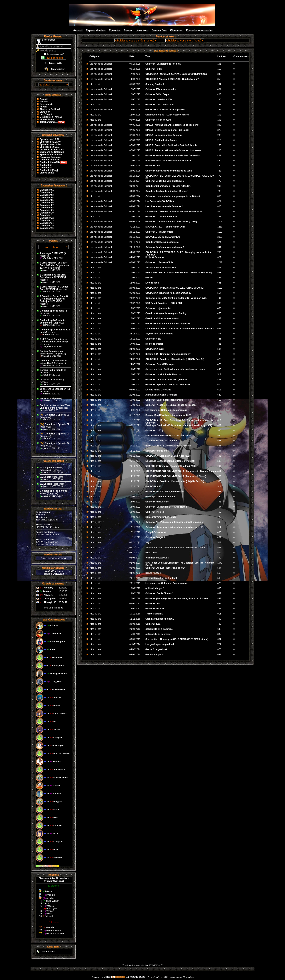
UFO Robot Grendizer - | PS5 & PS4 (164, 303)
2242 (220, 262)
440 (219, 161)
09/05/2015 (135, 639)
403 (219, 94)
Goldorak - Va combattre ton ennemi (164, 400)
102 (219, 115)
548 (219, 492)
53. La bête (45, 477)
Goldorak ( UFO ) (154, 430)
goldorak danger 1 (155, 588)
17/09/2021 (135, 497)
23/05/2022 (135, 369)
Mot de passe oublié (54, 63)
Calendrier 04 (47, 197)
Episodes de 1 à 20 (50, 139)
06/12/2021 (135, 425)
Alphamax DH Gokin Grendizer (161, 395)
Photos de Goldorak (50, 109)
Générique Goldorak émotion (160, 497)
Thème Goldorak (154, 614)
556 (219, 446)
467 (219, 507)
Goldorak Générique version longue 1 (165, 181)
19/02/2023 (135, 308)
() (54, 881)
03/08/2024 (135, 201)
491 (219, 298)
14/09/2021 (135, 502)
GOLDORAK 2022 (154, 349)
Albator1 (48, 595)
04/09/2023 (135, 252)
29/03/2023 (135, 288)
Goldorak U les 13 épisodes (160, 105)
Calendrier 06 (47, 203)
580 (219, 430)
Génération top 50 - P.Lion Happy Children (167, 115)
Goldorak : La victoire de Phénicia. (163, 64)
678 (219, 649)
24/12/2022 (135, 334)
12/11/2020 (135, 527)
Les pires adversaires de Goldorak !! (164, 206)
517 (219, 374)
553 (219, 273)
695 (219, 588)
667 (219, 329)
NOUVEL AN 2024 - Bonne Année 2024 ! (166, 227)
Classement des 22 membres (54, 878)
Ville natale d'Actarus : (157, 558)
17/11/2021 (135, 430)
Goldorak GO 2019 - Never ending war (165, 568)
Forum (128, 30)
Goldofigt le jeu (153, 339)
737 (219, 609)
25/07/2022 (135, 354)
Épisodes (115, 30)
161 (219, 64)
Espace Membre (96, 30)
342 (219, 105)
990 (219, 522)
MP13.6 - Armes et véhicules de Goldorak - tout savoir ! (174, 150)
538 (219, 461)
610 (219, 410)
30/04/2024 (135, 217)
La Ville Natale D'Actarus (158, 390)
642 (219, 629)
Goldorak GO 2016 (155, 609)
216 (219, 140)
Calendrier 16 (47, 228)
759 (219, 619)
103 (219, 120)
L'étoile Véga (152, 283)
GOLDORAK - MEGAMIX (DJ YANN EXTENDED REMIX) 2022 (176, 74)
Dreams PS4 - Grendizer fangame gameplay (168, 354)
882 (219, 217)
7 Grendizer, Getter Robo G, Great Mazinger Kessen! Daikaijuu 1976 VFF (54, 299)
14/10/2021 (135, 471)
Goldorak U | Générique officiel (161, 217)
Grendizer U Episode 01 (55, 415)
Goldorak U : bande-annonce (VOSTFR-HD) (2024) (171, 222)
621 (219, 201)
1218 (220, 227)
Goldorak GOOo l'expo (157, 94)
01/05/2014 (135, 644)
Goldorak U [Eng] (49, 170)
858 (219, 79)
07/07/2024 (135, 211)
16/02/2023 (135, 313)
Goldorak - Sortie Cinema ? (159, 593)
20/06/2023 (135, 268)
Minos (44, 365)
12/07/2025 (135, 89)
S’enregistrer (58, 69)
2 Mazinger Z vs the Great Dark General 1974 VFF (53, 276)
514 (219, 527)
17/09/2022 (135, 344)
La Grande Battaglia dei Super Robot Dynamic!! (170, 461)
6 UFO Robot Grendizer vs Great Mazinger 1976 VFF (53, 340)
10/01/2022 (135, 410)
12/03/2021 (135, 517)
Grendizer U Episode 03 (55, 434)
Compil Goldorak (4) (156, 532)
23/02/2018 (135, 593)
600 (219, 385)
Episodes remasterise (199, 30)
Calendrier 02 (47, 192)
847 (219, 598)
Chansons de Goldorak (52, 152)
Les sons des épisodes (52, 149)
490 (219, 558)
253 (219, 145)
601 (219, 466)
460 (219, 166)
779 (219, 176)
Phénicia (45, 401)
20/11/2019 (135, 578)
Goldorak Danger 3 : (156, 537)
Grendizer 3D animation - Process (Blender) (168, 186)
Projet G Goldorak (155, 257)
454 (219, 451)
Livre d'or (45, 112)
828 (219, 268)
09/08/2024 (135, 186)
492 (219, 354)
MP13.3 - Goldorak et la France (161, 140)
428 (219, 278)
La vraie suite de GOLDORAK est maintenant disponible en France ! (180, 329)
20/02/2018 (135, 598)
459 (219, 476)
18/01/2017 (135, 609)
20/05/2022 (135, 374)
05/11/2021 (135, 461)
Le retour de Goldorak (51, 380)
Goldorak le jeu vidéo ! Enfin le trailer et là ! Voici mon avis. (176, 298)
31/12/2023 (135, 227)
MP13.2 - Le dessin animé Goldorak (164, 135)
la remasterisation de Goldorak (161, 441)
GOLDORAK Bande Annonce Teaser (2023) (167, 324)
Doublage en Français (51, 117)
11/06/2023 (135, 278)
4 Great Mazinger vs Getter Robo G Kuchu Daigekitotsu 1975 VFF (54, 265)
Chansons (176, 30)
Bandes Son (159, 30)
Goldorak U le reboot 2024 (159, 99)
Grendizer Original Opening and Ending (166, 313)
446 (219, 369)
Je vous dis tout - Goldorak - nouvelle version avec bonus (175, 369)
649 (219, 654)
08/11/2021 (135, 456)
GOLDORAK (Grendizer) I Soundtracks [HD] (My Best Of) (175, 359)
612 (219, 420)
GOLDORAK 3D (153, 486)
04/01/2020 (135, 573)
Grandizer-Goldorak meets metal (162, 242)
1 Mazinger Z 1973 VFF (52, 253)
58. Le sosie (46, 484)
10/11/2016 (135, 614)
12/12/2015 (135, 619)
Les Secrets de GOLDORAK (160, 201)
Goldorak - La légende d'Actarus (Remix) (166, 507)
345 (219, 74)
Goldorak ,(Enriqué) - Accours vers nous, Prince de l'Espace (177, 598)
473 (219, 359)
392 (219, 125)
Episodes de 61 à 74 (50, 147)
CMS (107, 977)
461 (219, 89)
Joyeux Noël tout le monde (159, 334)
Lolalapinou (50, 599)
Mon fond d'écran (154, 344)
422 (219, 171)
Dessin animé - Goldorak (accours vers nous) (169, 436)
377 (219, 334)
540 (219, 395)
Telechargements (52, 122)
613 (219, 400)
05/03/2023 (135, 293)
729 (219, 624)
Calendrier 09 (47, 210)
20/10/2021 (135, 466)
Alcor (43, 410)
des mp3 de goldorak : (157, 649)
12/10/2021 (135, 486)
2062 (220, 237)
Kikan (48, 866)
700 (219, 252)
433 (219, 380)
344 (219, 110)
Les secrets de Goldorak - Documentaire (166, 410)
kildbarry (48, 588)
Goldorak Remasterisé (157, 502)
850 (219, 196)
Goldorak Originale (50, 160)
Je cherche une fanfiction (53, 389)
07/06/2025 (135, 125)
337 (219, 318)
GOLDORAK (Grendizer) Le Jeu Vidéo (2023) (168, 456)
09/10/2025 (135, 64)
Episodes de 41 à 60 (50, 144)
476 (219, 364)
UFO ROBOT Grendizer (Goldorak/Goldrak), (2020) (171, 466)
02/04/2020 (135, 563)
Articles (44, 102)
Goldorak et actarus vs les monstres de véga (169, 171)
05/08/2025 (135, 84)
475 (219, 583)
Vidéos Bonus (47, 119)
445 (219, 339)
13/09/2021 (135, 507)
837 (219, 634)
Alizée (44, 394)
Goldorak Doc (153, 166)
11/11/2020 (135, 537)
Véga (148, 542)
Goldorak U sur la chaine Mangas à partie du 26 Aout (173, 196)
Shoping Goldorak (155, 84)
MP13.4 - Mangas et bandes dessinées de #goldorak (172, 125)
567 (219, 293)
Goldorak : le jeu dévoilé (158, 308)
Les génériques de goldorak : (161, 644)
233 (219, 135)
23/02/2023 (135, 298)
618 (219, 390)
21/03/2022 (135, 395)
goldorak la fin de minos (158, 634)
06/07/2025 (135, 120)
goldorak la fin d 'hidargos (159, 629)
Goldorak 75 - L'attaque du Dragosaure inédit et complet (174, 522)
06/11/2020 (135, 542)
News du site (46, 104)
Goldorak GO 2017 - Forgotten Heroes (165, 492)
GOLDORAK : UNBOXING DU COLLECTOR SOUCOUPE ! (175, 288)
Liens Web (142, 30)
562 (219, 548)
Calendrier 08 (47, 208)
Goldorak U (46, 165)
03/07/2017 (135, 604)
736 (219, 191)
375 (219, 130)
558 (219, 441)
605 (219, 206)
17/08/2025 (135, 74)
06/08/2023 (135, 262)
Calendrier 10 (47, 213)
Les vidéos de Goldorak (101, 64)
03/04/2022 (135, 390)
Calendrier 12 (47, 218)
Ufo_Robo (46, 258)
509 (219, 303)
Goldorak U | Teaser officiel (159, 232)
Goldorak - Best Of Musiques (160, 364)
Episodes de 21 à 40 (50, 142)
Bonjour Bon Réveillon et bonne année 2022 (168, 415)
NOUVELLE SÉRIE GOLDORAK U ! (163, 237)
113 (219, 69)
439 (219, 308)
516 (219, 405)
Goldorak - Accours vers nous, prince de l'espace (171, 405)
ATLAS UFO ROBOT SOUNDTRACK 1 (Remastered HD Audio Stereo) (181, 471)
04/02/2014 (135, 649)
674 (219, 242)
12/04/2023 (135, 283)
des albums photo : (155, 654)
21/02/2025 (135, 155)
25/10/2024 (135, 176)
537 (219, 349)
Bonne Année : (153, 573)
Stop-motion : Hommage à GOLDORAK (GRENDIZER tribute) (177, 639)
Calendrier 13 (47, 220)
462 (219, 155)
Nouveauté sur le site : (157, 451)
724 (219, 644)
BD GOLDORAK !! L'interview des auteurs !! (168, 446)
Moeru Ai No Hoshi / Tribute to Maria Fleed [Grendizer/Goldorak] (178, 273)
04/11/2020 (135, 553)
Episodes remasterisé (51, 155)
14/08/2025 (135, 79)
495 (219, 456)
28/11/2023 (135, 232)
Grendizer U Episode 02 (55, 424)
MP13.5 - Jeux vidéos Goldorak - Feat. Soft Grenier (172, 145)
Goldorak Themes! (155, 512)
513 (219, 486)
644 (219, 247)
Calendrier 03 (47, 195)
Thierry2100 (50, 602)
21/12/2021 (135, 420)
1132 (220, 288)
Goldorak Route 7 (154, 69)
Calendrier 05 (47, 200)
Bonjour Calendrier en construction (51, 352)
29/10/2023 (135, 247)
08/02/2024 (135, 222)
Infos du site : (96, 84)
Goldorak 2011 (153, 624)
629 (219, 257)
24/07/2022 (135, 359)
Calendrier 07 (47, 205)
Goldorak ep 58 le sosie (52, 311)
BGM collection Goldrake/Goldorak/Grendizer (169, 161)
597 (219, 568)
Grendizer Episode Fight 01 (159, 619)
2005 (220, 222)
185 (219, 99)
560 (219, 211)
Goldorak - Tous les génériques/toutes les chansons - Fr (174, 527)
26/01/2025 (135, 166)
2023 (54, 866)
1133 (220, 232)
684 (219, 639)
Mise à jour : (152, 553)
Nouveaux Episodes (50, 157)
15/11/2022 (135, 339)
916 (219, 614)
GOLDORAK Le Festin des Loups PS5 (165, 110)
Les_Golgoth (46, 114)
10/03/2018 (135, 588)
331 (219, 324)
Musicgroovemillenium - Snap (161, 517)
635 (219, 283)
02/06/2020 (135, 558)
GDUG (44, 325)
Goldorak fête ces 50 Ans (158, 120)
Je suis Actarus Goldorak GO (160, 268)
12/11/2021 (135, 451)
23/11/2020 (135, 522)
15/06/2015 (135, 634)
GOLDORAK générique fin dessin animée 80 (168, 293)
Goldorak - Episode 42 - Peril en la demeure (168, 385)
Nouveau (45, 398)
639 (219, 593)
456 (219, 313)
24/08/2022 (135, 349)
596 (219, 436)
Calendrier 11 (47, 215)
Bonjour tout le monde (51, 370)
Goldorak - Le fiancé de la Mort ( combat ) (167, 380)
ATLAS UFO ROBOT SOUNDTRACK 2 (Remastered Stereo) (176, 476)
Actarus (44, 270)
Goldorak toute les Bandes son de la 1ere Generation (173, 155)
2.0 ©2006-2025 (128, 977)
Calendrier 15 (47, 225)
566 (219, 578)
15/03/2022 (135, 400)
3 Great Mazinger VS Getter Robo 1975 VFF (54, 288)
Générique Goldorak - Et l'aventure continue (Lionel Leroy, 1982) (179, 425)
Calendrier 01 (47, 190)
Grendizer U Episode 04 (55, 443)
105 (219, 150)
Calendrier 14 (47, 223)
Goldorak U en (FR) (53, 162)
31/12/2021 (135, 415)
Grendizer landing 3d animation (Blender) (167, 191)
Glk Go (149, 278)
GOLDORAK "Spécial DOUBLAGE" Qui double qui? (172, 79)
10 (69, 389)
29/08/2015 (135, 624)
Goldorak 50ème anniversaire (161, 89)
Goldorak (45, 356)
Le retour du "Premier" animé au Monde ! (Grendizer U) (174, 211)
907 (219, 186)
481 (219, 344)
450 (219, 512)
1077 (220, 563)
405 (219, 532)
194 (219, 84)
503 (219, 542)
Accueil (78, 30)
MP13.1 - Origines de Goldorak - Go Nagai (167, 130)
